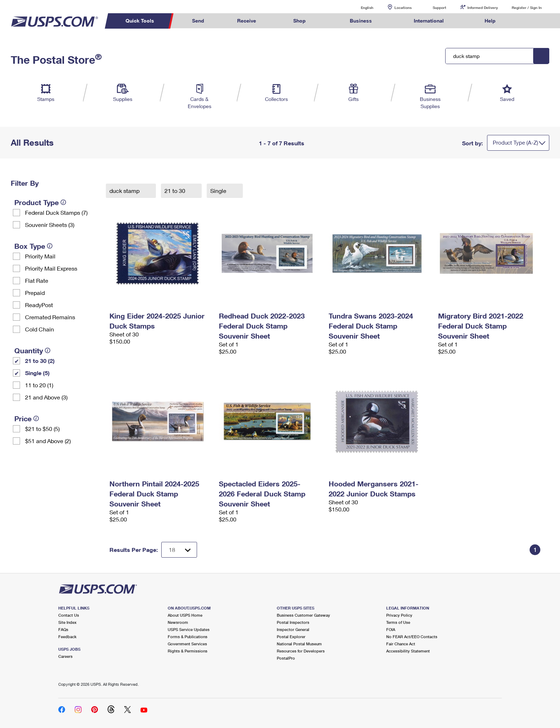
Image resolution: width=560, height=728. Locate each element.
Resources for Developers (301, 651)
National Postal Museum (299, 644)
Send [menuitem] (198, 21)
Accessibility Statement (408, 651)
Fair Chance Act (401, 644)
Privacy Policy (399, 615)
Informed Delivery (483, 8)
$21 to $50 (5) (42, 429)
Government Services (187, 644)
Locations (403, 8)
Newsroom (178, 622)
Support (439, 8)
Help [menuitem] (490, 21)
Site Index (67, 622)
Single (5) (37, 373)
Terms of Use (398, 622)
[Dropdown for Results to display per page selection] (179, 550)
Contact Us (69, 615)
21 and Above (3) (46, 397)
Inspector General (293, 629)
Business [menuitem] (361, 21)
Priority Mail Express (51, 268)
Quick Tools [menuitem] (140, 21)
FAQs (63, 629)
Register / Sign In (527, 8)
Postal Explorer (291, 637)
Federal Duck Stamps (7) (56, 212)
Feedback (67, 637)
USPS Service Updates (189, 629)
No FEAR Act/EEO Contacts (412, 637)
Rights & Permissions (188, 651)
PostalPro (286, 658)
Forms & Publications (188, 637)
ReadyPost (39, 305)
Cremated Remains (50, 317)
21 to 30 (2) (40, 361)
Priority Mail (40, 256)
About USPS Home (185, 615)
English (360, 7)
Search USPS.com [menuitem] (526, 21)
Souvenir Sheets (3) (50, 225)
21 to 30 (176, 191)
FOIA (391, 629)
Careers (65, 656)
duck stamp (125, 191)
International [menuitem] (429, 21)
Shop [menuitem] (299, 21)
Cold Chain (40, 329)
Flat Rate (37, 280)
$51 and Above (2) (48, 441)
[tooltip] (63, 202)
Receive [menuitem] (247, 21)
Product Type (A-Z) (515, 142)
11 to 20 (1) (39, 385)
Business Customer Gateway (303, 615)
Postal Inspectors (293, 622)
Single (219, 191)
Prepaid (35, 293)
